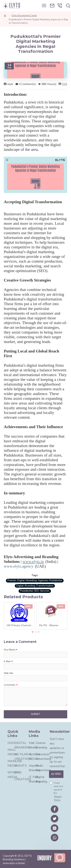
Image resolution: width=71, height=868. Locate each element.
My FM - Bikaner (49, 625)
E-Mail (7, 661)
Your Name (10, 650)
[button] (33, 632)
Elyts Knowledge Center (24, 16)
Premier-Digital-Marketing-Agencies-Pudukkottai (35, 580)
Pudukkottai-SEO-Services (35, 591)
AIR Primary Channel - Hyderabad (20, 625)
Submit (36, 714)
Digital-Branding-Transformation (35, 586)
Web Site (8, 673)
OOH (65, 84)
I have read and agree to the (57, 791)
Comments (10, 685)
